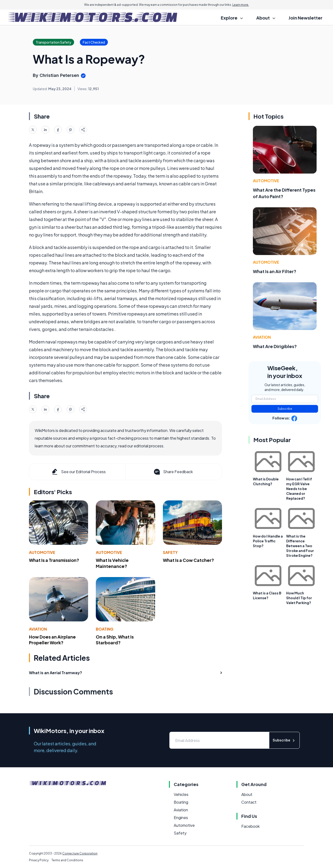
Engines (181, 818)
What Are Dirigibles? (275, 346)
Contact (249, 802)
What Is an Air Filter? (275, 271)
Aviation (38, 629)
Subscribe (285, 409)
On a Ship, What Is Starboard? (115, 640)
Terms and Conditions (67, 860)
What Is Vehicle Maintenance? (112, 563)
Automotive (42, 552)
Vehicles (181, 794)
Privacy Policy (39, 860)
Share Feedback (173, 472)
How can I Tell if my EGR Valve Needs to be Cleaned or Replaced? (299, 489)
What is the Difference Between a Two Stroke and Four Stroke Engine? (300, 546)
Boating (105, 629)
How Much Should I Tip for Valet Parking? (299, 598)
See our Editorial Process (78, 472)
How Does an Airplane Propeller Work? (52, 640)
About (247, 794)
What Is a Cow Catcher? (188, 560)
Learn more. (241, 5)
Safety (170, 552)
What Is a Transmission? (54, 560)
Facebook (250, 826)
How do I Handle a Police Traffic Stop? (268, 541)
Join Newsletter (305, 18)
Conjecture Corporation (80, 853)
